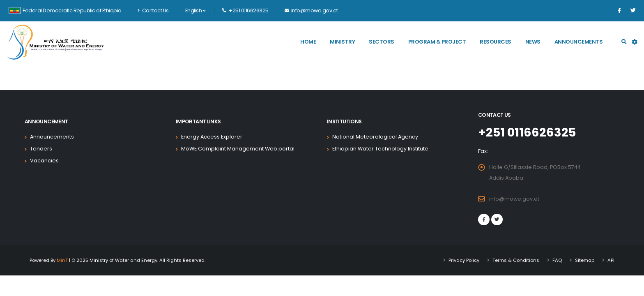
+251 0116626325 (527, 132)
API (611, 260)
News (533, 42)
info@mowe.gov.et (514, 199)
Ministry (342, 42)
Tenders (41, 149)
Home (308, 42)
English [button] (195, 10)
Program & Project (437, 42)
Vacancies (44, 161)
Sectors (382, 42)
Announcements (579, 42)
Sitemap (585, 260)
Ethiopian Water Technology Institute (380, 149)
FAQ (557, 260)
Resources (496, 42)
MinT (62, 260)
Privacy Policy (464, 260)
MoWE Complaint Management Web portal (238, 149)
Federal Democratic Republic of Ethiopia (65, 10)
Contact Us (153, 10)
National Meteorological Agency (375, 137)
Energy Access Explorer (212, 137)
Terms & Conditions (516, 260)
